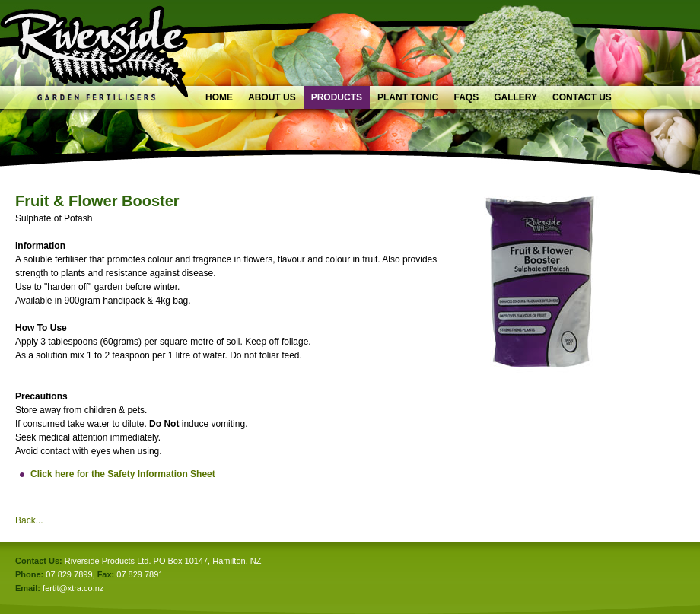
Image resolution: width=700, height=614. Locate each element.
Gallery (515, 97)
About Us (272, 97)
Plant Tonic (408, 97)
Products (337, 97)
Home (219, 97)
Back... (29, 520)
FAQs (466, 97)
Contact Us (582, 97)
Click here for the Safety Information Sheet (123, 474)
